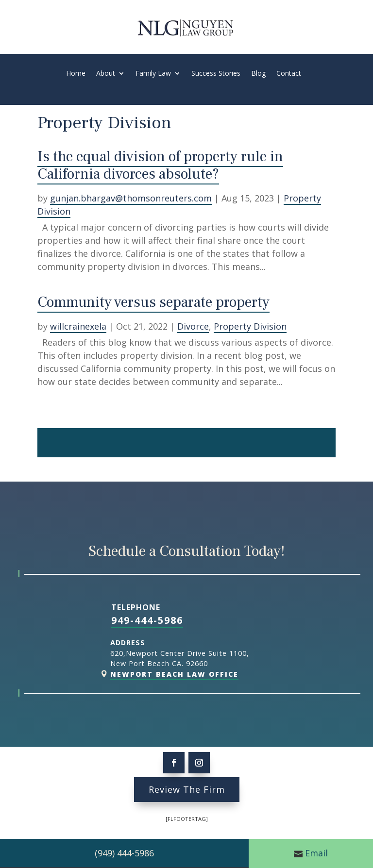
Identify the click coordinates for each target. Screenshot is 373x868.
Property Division (250, 326)
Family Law (153, 74)
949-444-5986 (147, 620)
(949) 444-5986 (124, 853)
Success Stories (216, 74)
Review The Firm (187, 789)
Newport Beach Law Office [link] (174, 674)
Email (316, 853)
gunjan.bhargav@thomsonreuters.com (131, 198)
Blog (258, 74)
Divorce (193, 326)
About (106, 74)
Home (76, 74)
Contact (289, 74)
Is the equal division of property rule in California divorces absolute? (160, 165)
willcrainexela (78, 326)
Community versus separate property (153, 302)
